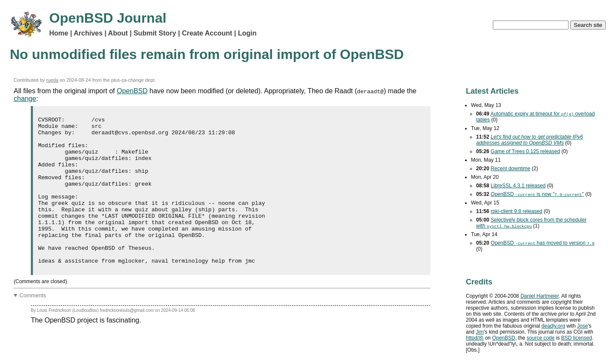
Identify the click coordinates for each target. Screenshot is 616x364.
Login (247, 33)
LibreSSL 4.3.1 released (518, 186)
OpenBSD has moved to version (542, 243)
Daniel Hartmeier (540, 296)
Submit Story (155, 33)
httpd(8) (475, 338)
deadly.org (553, 326)
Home (59, 33)
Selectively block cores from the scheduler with (531, 223)
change (25, 99)
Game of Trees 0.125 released (525, 151)
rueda (52, 80)
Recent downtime (511, 169)
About (118, 33)
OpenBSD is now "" (537, 194)
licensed (577, 338)
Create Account (207, 33)
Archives (88, 33)
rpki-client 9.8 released (517, 211)
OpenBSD (132, 91)
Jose (582, 326)
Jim (480, 332)
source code (540, 338)
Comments (33, 325)
